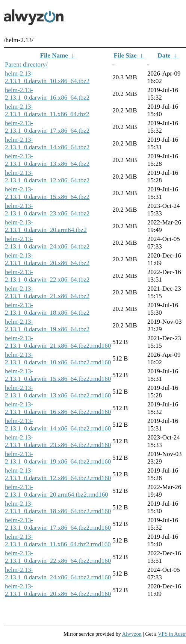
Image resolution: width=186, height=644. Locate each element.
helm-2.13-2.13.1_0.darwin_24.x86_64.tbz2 (47, 243)
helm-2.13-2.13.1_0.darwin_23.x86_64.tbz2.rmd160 (58, 441)
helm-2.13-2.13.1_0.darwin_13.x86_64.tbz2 (47, 160)
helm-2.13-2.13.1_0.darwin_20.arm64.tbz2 (46, 226)
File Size (125, 55)
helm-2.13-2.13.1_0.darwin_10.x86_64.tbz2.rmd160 (58, 358)
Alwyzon (132, 634)
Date (164, 55)
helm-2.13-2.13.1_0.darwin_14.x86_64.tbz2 (47, 143)
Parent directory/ (26, 64)
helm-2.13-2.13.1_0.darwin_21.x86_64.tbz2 (47, 292)
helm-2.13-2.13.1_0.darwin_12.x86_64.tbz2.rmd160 (58, 474)
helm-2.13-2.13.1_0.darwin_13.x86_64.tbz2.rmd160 (58, 392)
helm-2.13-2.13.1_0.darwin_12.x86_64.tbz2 (47, 177)
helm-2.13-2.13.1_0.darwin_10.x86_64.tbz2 (47, 77)
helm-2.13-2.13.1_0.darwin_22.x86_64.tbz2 (47, 276)
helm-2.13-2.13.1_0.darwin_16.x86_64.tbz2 (47, 94)
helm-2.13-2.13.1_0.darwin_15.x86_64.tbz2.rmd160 (58, 375)
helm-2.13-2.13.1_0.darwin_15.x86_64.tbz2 (47, 193)
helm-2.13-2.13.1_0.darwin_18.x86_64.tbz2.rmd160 (58, 507)
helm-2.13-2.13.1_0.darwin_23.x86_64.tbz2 (47, 210)
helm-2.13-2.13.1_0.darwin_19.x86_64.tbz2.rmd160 (58, 458)
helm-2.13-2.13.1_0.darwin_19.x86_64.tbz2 (47, 325)
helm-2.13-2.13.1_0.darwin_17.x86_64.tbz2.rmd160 (58, 524)
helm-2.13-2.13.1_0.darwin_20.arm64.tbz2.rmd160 (57, 491)
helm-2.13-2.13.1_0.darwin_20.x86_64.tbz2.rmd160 (58, 590)
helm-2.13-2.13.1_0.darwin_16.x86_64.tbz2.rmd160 (58, 408)
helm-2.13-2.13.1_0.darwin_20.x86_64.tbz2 (47, 259)
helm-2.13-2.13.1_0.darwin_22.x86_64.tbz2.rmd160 (58, 557)
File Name (54, 55)
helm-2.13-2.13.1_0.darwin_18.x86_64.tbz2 (47, 309)
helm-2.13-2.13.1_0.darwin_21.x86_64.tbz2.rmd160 (58, 342)
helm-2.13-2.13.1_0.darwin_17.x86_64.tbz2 (47, 127)
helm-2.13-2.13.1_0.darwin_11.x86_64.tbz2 (47, 110)
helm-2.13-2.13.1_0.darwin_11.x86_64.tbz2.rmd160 (58, 540)
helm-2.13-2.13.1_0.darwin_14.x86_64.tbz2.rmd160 (58, 425)
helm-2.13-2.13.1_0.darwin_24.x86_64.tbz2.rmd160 (58, 574)
